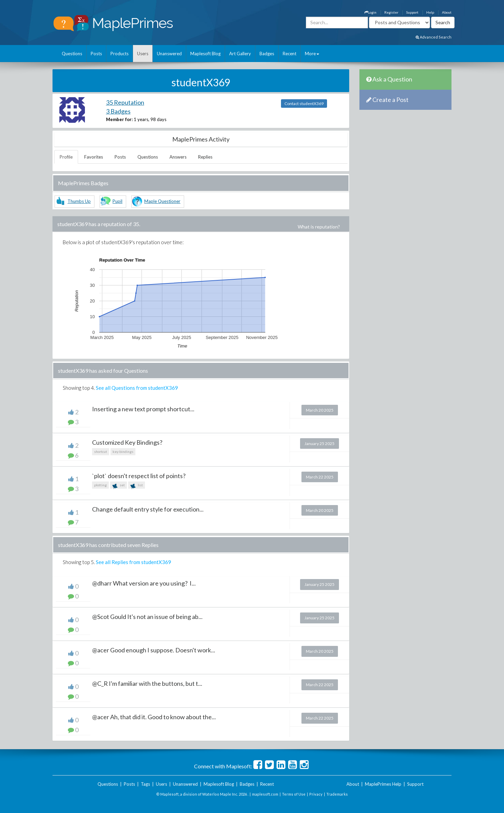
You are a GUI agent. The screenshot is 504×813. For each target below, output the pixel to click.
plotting (100, 485)
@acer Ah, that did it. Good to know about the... (154, 717)
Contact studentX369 (304, 104)
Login (370, 12)
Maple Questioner (162, 201)
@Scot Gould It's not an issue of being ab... (147, 617)
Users (143, 54)
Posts (96, 54)
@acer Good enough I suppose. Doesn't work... (154, 650)
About (447, 12)
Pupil (117, 201)
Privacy (316, 794)
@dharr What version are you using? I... (144, 583)
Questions (72, 54)
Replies (205, 157)
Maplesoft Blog (205, 54)
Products (120, 54)
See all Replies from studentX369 (134, 562)
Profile (66, 157)
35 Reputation (125, 102)
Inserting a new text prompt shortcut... (143, 409)
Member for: (119, 119)
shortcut (101, 452)
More (312, 54)
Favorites (94, 157)
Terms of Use (294, 794)
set (118, 486)
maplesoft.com (265, 794)
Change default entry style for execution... (148, 509)
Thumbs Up (79, 201)
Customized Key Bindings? (127, 442)
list (137, 486)
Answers (178, 157)
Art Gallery (240, 54)
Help (430, 12)
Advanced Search (434, 37)
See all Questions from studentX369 (137, 388)
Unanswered (169, 54)
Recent (290, 54)
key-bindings (123, 452)
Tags (145, 784)
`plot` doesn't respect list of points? (139, 476)
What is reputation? (319, 227)
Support (412, 12)
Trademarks (337, 794)
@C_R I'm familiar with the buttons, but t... (147, 683)
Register (391, 12)
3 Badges (118, 111)
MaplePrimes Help (383, 784)
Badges (267, 54)
